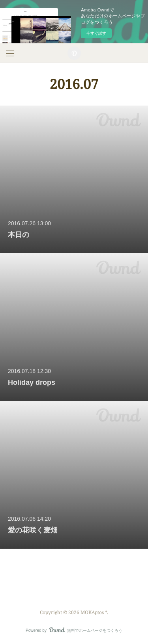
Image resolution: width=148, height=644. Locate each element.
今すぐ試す (96, 33)
